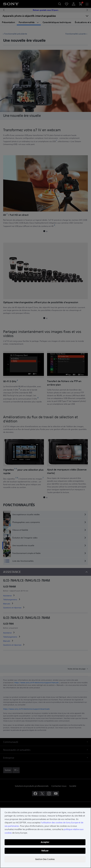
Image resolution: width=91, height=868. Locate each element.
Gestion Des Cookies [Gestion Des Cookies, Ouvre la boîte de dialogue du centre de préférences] (45, 859)
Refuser (45, 851)
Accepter (45, 842)
